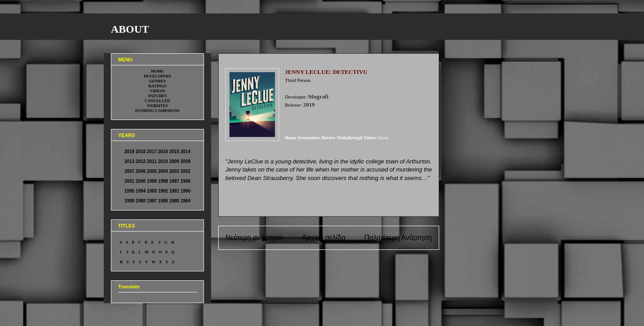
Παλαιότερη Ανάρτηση (398, 238)
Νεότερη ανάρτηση (254, 238)
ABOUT (130, 29)
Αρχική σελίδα (324, 238)
